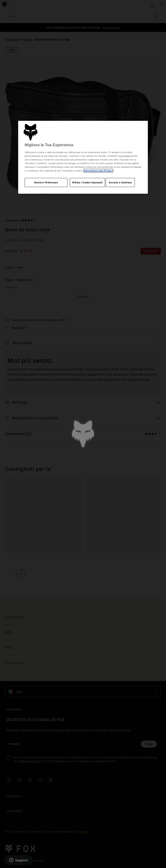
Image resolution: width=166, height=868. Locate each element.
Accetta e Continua (120, 182)
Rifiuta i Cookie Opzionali (87, 182)
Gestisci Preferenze (46, 182)
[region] (83, 157)
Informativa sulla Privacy (98, 171)
